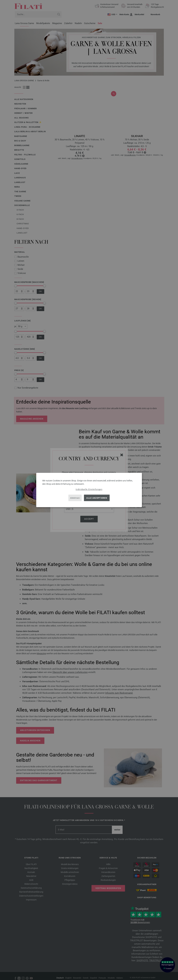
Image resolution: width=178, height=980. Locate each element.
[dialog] (89, 490)
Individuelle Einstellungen (89, 489)
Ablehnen (75, 498)
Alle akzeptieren (97, 498)
